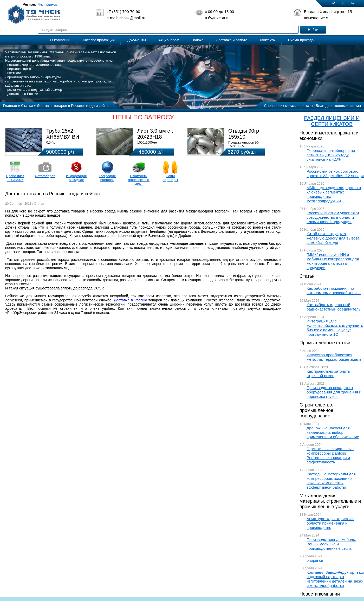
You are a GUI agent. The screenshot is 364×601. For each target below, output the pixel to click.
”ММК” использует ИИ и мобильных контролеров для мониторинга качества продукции (333, 261)
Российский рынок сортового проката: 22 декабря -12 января (335, 173)
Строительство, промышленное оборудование (316, 410)
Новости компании (320, 594)
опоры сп (315, 560)
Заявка (197, 40)
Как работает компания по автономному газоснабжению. (334, 290)
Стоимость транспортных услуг (139, 180)
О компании (60, 40)
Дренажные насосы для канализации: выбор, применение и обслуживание (333, 432)
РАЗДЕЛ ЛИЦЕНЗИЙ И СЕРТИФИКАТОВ (332, 121)
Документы (136, 40)
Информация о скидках (76, 178)
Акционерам (169, 40)
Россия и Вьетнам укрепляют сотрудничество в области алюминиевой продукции (333, 217)
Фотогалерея (45, 176)
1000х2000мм (147, 143)
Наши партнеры (170, 178)
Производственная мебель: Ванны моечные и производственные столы (331, 544)
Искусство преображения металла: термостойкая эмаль (334, 357)
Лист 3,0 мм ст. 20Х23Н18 (155, 134)
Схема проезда (301, 40)
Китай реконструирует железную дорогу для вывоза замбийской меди (333, 238)
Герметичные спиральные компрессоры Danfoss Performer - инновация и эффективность (330, 455)
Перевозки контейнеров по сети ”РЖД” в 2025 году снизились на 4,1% (331, 155)
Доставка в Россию (131, 300)
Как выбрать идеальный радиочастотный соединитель (334, 307)
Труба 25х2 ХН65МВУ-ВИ (63, 134)
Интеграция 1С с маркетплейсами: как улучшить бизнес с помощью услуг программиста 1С (335, 328)
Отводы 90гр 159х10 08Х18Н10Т (244, 137)
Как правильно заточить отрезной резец (328, 373)
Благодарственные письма (338, 106)
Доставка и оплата (232, 40)
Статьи (307, 276)
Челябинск (47, 4)
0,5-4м (51, 143)
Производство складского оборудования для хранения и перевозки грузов (334, 392)
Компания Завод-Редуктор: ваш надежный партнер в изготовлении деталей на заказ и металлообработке (335, 579)
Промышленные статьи (325, 343)
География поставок (107, 178)
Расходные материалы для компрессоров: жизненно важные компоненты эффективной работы (331, 481)
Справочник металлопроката (288, 106)
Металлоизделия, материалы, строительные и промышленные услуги (330, 501)
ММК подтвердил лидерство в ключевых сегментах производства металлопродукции (334, 194)
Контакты (268, 40)
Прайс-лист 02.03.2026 (15, 178)
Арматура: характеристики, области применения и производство (331, 523)
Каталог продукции (99, 40)
